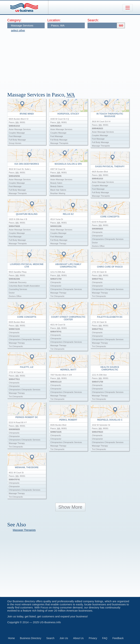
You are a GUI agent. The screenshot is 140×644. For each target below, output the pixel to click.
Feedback (118, 638)
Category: (14, 20)
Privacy (93, 638)
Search (50, 638)
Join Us (64, 638)
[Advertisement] (74, 60)
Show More (70, 507)
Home (11, 638)
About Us (78, 638)
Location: (54, 20)
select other (18, 30)
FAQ (105, 638)
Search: (93, 20)
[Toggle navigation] (128, 8)
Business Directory (31, 638)
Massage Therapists (24, 530)
